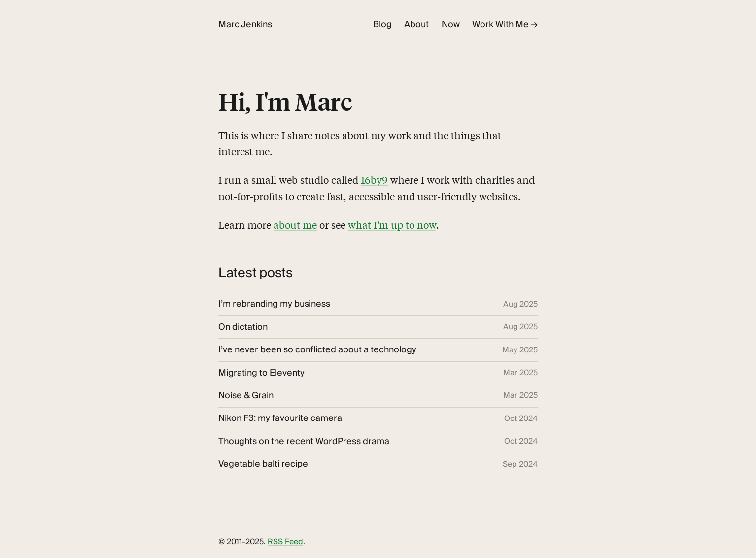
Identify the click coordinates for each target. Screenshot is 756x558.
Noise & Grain (246, 396)
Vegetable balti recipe (263, 464)
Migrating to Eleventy (261, 373)
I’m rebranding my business (274, 304)
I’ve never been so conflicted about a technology (317, 350)
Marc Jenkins (245, 25)
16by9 (374, 180)
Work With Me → (505, 25)
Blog (382, 25)
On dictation (243, 327)
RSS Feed (285, 542)
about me (295, 225)
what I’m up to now (392, 225)
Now (451, 25)
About (416, 25)
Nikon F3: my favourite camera (280, 418)
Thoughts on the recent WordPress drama (304, 442)
